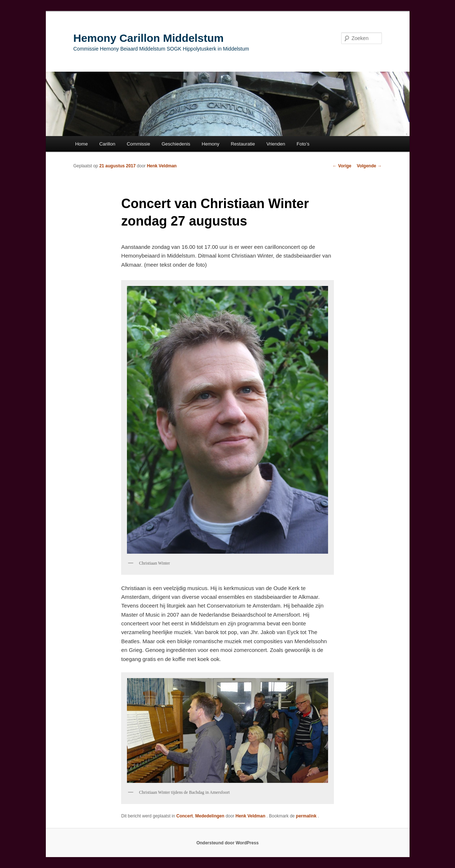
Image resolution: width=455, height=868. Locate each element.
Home (82, 144)
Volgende (369, 166)
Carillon (107, 144)
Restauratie (243, 144)
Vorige (342, 166)
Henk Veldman (162, 166)
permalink (307, 816)
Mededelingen (210, 816)
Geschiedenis (176, 144)
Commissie (138, 144)
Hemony (211, 144)
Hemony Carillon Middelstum (149, 38)
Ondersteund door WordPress (227, 843)
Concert (185, 816)
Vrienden (276, 144)
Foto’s (303, 144)
